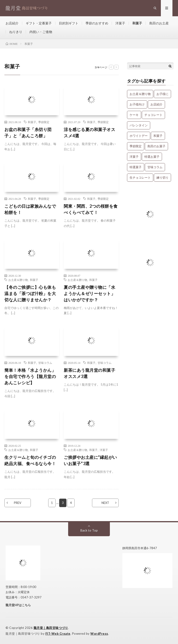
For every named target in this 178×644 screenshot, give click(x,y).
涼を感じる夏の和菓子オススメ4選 (89, 133)
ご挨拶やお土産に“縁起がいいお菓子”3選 (90, 460)
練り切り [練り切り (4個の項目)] (162, 177)
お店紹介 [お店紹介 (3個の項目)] (156, 104)
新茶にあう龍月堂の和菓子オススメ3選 (89, 373)
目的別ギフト (69, 23)
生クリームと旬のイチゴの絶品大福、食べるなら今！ (30, 460)
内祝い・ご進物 (41, 32)
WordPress (99, 634)
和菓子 (137, 23)
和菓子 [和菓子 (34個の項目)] (158, 136)
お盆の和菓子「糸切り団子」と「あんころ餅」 (28, 133)
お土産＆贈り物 (18, 280)
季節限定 (44, 122)
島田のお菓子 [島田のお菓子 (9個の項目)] (156, 146)
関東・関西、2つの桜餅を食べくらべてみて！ (91, 209)
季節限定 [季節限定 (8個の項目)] (136, 146)
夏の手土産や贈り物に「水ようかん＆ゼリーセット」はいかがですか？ (89, 293)
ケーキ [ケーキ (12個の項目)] (134, 115)
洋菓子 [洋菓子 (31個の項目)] (134, 157)
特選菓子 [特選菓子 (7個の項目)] (136, 167)
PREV (18, 503)
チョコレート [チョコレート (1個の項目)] (153, 115)
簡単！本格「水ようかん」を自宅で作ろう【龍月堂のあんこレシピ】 (30, 376)
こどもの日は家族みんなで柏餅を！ (30, 209)
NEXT (105, 503)
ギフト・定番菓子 (39, 23)
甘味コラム (45, 363)
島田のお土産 (159, 23)
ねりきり (16, 32)
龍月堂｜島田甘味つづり (51, 628)
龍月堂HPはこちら (18, 605)
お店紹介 (12, 23)
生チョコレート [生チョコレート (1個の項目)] (140, 177)
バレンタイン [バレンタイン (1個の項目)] (139, 125)
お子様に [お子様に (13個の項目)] (162, 94)
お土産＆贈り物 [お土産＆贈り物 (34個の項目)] (140, 94)
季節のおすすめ (97, 23)
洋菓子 (120, 23)
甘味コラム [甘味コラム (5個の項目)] (155, 167)
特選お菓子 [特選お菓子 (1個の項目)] (152, 157)
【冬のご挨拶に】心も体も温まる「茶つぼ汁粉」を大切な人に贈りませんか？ (30, 293)
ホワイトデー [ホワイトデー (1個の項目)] (139, 136)
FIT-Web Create (58, 634)
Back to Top (89, 530)
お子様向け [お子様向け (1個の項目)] (137, 104)
